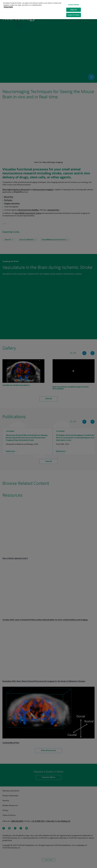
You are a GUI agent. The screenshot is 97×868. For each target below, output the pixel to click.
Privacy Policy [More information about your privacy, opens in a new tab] (8, 7)
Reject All (74, 10)
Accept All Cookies (74, 15)
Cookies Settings (74, 5)
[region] (48, 10)
